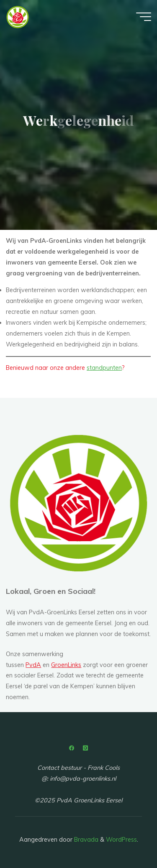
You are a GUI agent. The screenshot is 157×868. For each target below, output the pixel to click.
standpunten (104, 368)
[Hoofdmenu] (144, 17)
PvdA (33, 665)
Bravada (85, 840)
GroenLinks (66, 665)
